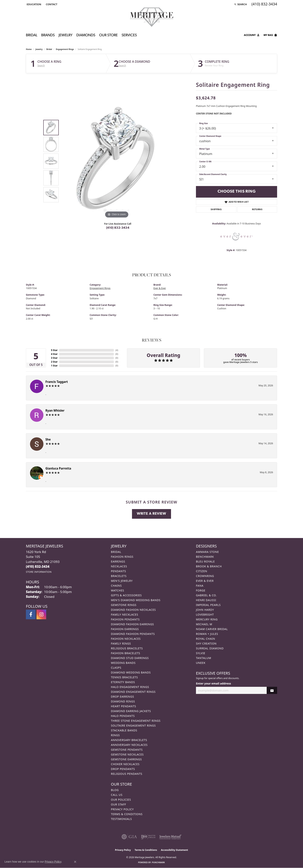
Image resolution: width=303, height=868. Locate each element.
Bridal (32, 35)
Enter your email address (213, 683)
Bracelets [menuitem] (119, 576)
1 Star (54, 366)
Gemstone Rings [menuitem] (124, 605)
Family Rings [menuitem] (121, 643)
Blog (115, 790)
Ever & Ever (160, 288)
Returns (257, 210)
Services (129, 35)
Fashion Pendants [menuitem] (125, 619)
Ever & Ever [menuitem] (205, 581)
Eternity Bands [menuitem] (123, 682)
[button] (34, 4)
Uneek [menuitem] (201, 663)
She (48, 439)
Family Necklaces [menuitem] (125, 615)
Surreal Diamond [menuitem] (210, 648)
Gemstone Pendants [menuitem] (127, 750)
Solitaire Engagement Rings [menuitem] (133, 725)
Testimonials (121, 819)
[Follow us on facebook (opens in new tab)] (31, 614)
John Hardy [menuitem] (205, 610)
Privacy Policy (122, 809)
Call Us (117, 795)
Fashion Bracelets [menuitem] (126, 653)
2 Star (54, 362)
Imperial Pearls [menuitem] (208, 605)
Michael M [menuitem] (204, 624)
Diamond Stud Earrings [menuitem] (130, 658)
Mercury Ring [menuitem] (207, 619)
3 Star (54, 358)
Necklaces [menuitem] (119, 566)
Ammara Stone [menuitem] (207, 552)
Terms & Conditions (127, 814)
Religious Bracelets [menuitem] (127, 648)
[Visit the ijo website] (148, 837)
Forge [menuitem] (201, 590)
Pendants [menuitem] (118, 571)
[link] (51, 4)
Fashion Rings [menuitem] (122, 557)
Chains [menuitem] (116, 586)
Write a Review (151, 514)
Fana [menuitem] (200, 586)
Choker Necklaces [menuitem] (125, 764)
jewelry (39, 49)
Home (29, 49)
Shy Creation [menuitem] (206, 643)
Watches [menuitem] (117, 590)
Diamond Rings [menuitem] (123, 701)
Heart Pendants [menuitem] (123, 706)
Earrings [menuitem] (118, 561)
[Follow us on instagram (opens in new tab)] (41, 614)
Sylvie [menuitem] (201, 653)
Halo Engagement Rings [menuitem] (130, 687)
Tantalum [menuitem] (204, 658)
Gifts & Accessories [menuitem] (126, 595)
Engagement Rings (65, 49)
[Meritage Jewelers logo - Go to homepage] (152, 17)
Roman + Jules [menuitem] (207, 634)
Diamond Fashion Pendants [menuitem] (133, 634)
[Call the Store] (38, 566)
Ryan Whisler (55, 410)
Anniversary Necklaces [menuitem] (129, 745)
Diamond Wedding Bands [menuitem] (131, 672)
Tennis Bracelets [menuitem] (124, 677)
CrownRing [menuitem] (205, 576)
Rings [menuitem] (115, 735)
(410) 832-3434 (118, 228)
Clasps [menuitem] (116, 668)
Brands (48, 35)
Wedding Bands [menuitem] (123, 663)
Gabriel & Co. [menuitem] (206, 595)
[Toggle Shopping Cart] (270, 36)
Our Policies (121, 800)
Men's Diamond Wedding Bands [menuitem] (136, 600)
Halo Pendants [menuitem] (123, 716)
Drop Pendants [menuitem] (123, 769)
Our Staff (119, 804)
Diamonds (86, 35)
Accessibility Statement (174, 850)
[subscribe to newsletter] (272, 690)
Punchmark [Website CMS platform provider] (159, 862)
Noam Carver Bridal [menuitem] (212, 629)
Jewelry (66, 35)
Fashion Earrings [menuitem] (125, 629)
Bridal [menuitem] (116, 552)
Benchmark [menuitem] (205, 557)
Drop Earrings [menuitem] (123, 697)
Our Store (108, 35)
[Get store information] (39, 572)
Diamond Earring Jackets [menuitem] (131, 711)
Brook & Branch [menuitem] (209, 566)
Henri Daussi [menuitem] (206, 600)
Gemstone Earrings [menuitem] (126, 759)
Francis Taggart (57, 382)
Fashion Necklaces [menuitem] (126, 639)
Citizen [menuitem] (202, 571)
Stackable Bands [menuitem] (124, 730)
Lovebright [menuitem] (205, 615)
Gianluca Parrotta (58, 468)
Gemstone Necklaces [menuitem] (127, 754)
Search (41, 66)
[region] (117, 161)
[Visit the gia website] (129, 837)
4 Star (54, 354)
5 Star (54, 350)
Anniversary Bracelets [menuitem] (129, 740)
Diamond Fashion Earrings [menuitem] (132, 624)
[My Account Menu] (252, 36)
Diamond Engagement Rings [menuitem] (133, 692)
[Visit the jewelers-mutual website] (170, 837)
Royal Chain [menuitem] (206, 639)
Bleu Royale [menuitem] (205, 561)
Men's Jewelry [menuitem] (122, 581)
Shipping (216, 210)
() (117, 350)
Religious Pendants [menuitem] (127, 774)
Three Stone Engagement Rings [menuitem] (136, 721)
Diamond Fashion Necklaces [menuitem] (133, 610)
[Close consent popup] (75, 862)
